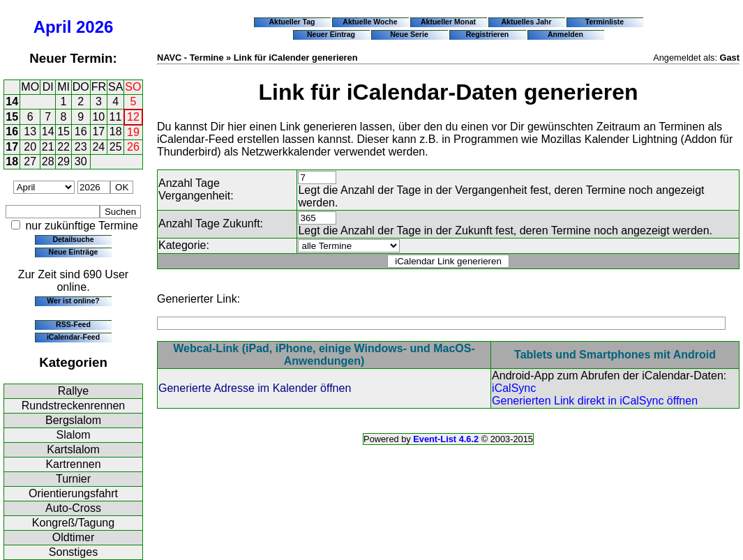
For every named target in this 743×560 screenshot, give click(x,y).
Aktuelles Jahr (526, 22)
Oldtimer (73, 537)
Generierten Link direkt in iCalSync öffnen (595, 401)
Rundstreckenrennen (74, 406)
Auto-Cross (73, 508)
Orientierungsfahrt (73, 493)
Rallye (73, 391)
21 (48, 147)
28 (48, 161)
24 (98, 147)
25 (116, 147)
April (53, 27)
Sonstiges (73, 552)
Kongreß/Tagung (73, 523)
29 (63, 161)
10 (98, 117)
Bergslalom (73, 420)
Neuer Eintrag (331, 34)
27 (30, 161)
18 (116, 131)
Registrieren (488, 34)
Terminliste (605, 22)
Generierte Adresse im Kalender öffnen (255, 388)
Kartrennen (73, 464)
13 (30, 131)
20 (30, 147)
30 (81, 161)
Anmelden (565, 34)
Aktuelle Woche (370, 22)
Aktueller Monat (448, 22)
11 (116, 117)
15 (12, 117)
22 (63, 147)
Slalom (74, 435)
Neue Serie (409, 34)
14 (12, 101)
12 (133, 117)
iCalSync (514, 388)
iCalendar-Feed (73, 337)
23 (81, 147)
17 (98, 131)
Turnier (73, 479)
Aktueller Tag (292, 22)
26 (133, 147)
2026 (95, 27)
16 (12, 131)
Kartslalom (73, 449)
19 (133, 132)
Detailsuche (73, 239)
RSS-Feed (73, 324)
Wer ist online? (73, 301)
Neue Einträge (74, 252)
